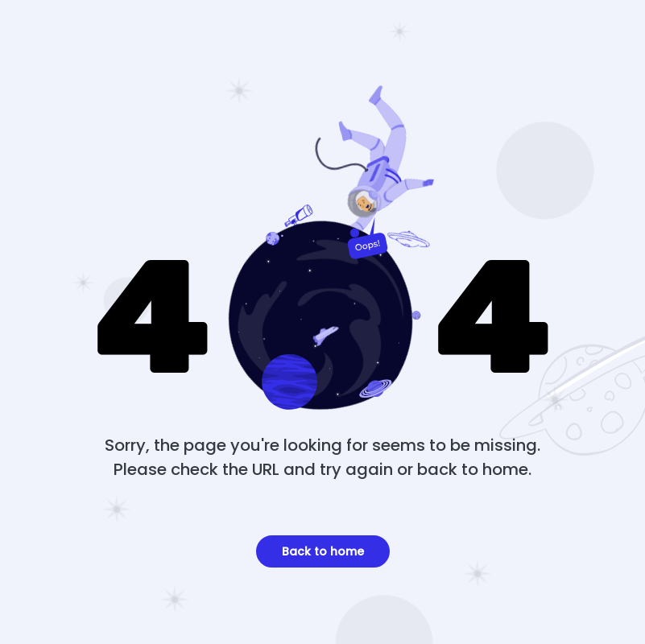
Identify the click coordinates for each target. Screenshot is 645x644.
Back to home (323, 551)
